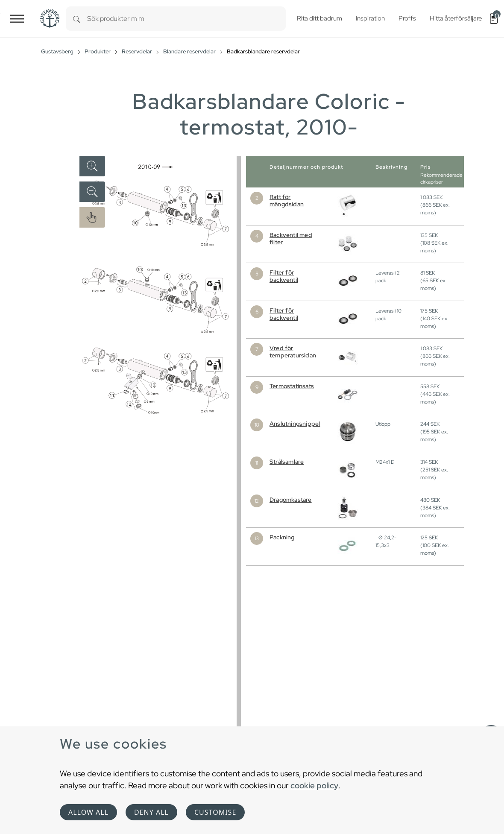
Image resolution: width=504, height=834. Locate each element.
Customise (215, 812)
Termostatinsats (292, 386)
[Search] (76, 19)
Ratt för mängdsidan (287, 200)
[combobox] (186, 19)
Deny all (151, 812)
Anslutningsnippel (295, 424)
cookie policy (314, 785)
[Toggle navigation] (17, 19)
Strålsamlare (287, 462)
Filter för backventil (284, 276)
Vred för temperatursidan (293, 352)
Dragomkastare (291, 500)
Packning (282, 537)
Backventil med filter (291, 238)
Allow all (88, 812)
